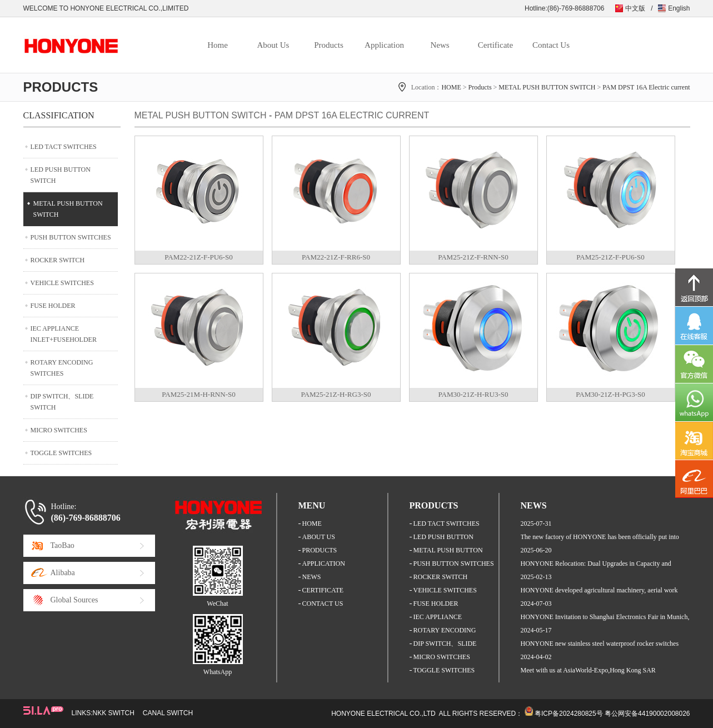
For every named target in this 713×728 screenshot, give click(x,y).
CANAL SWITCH (168, 713)
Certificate (495, 45)
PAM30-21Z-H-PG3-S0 (610, 394)
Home (218, 45)
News (440, 45)
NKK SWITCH (114, 713)
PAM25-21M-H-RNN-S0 (198, 394)
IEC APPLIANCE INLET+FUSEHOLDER (64, 334)
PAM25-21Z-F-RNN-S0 (473, 257)
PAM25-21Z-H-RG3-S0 (336, 394)
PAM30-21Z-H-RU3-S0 (473, 394)
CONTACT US (323, 604)
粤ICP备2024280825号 (569, 714)
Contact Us (551, 45)
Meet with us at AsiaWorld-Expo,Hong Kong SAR (588, 670)
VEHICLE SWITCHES (62, 283)
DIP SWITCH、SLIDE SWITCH (62, 402)
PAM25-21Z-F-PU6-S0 (610, 257)
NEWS (312, 577)
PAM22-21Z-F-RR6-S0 (336, 257)
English (679, 8)
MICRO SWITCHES (59, 430)
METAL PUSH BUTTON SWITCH (547, 87)
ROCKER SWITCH (58, 260)
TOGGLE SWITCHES (61, 453)
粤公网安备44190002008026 (647, 714)
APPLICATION (324, 564)
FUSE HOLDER (53, 306)
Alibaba (63, 573)
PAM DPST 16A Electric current (646, 87)
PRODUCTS (320, 550)
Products (329, 45)
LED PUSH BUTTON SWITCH (61, 175)
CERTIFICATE (323, 590)
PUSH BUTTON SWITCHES (71, 237)
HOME (451, 87)
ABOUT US (319, 537)
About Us (273, 45)
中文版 (635, 8)
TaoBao (63, 545)
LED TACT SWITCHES (64, 147)
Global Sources (74, 600)
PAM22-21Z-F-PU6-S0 (198, 257)
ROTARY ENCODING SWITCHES (62, 368)
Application (384, 45)
